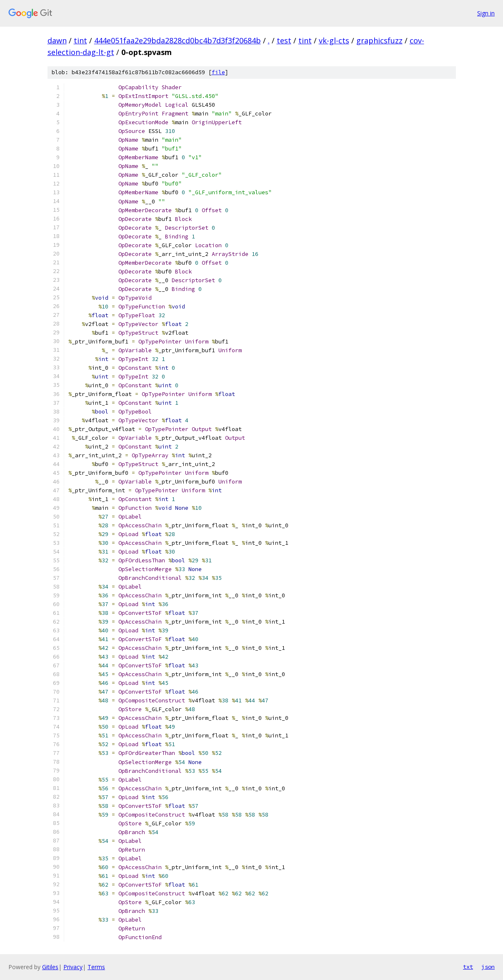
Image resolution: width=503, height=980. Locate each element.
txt (468, 967)
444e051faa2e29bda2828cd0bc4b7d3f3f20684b (178, 40)
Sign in (486, 13)
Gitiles (50, 967)
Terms (96, 967)
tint (80, 40)
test (284, 40)
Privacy (73, 967)
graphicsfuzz (379, 40)
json (488, 967)
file (218, 72)
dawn (57, 40)
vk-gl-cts (334, 40)
